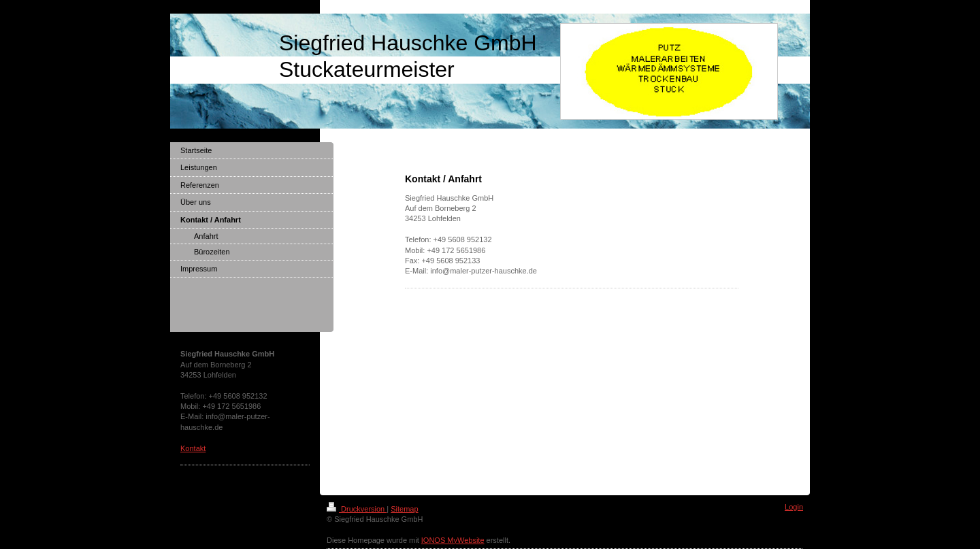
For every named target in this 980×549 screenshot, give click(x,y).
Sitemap (404, 509)
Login (794, 507)
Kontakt (193, 448)
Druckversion (357, 509)
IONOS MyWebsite (453, 540)
